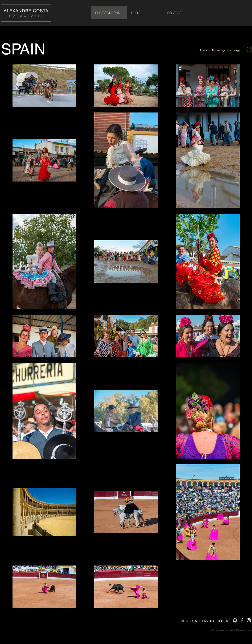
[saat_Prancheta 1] (235, 620)
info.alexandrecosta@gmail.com (231, 630)
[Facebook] (242, 620)
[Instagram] (249, 620)
